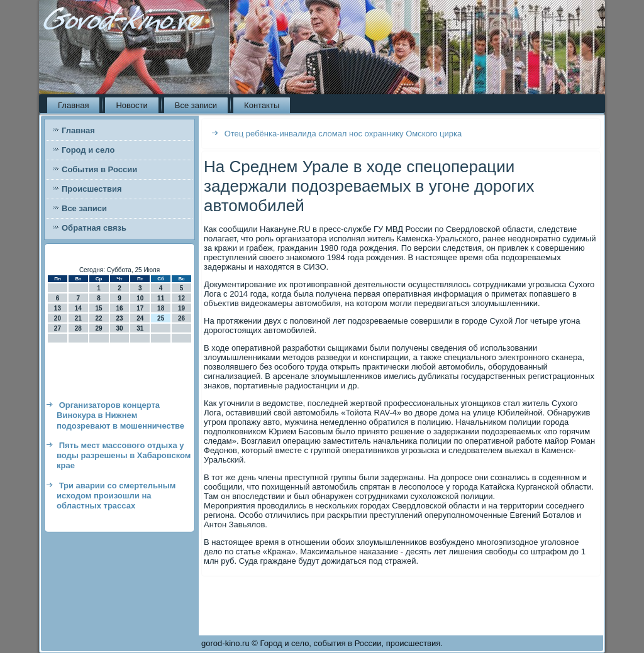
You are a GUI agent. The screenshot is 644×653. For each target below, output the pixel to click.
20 (58, 318)
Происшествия (92, 189)
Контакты (262, 105)
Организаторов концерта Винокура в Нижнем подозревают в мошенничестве (120, 415)
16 (119, 308)
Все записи (196, 105)
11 (161, 298)
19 (181, 308)
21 (78, 318)
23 (119, 318)
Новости (131, 105)
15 (99, 308)
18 (161, 308)
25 (161, 318)
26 (181, 318)
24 (140, 318)
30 (119, 328)
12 (181, 298)
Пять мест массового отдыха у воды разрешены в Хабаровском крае (124, 456)
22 (99, 318)
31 (140, 328)
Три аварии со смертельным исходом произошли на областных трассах (116, 496)
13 (58, 308)
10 (140, 298)
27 (58, 328)
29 (99, 328)
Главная (73, 105)
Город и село (88, 150)
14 (78, 308)
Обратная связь (94, 228)
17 (140, 308)
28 (78, 328)
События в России (99, 169)
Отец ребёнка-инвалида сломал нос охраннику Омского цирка (343, 134)
